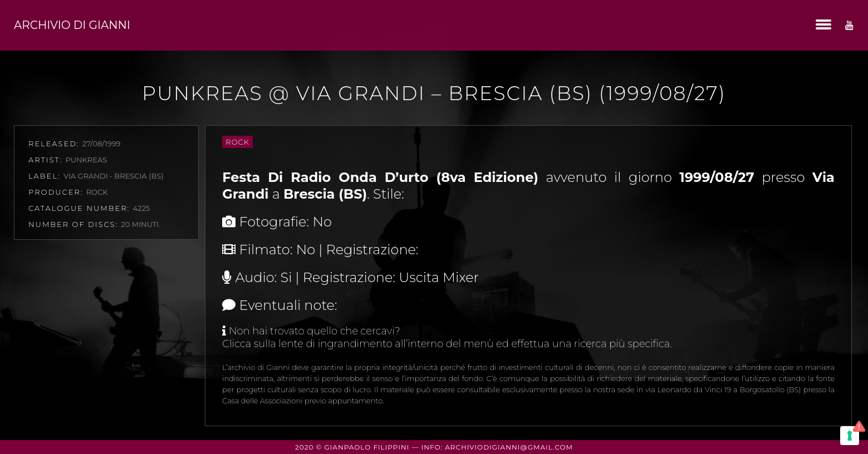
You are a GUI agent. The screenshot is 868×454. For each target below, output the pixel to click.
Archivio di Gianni (72, 25)
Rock (237, 142)
